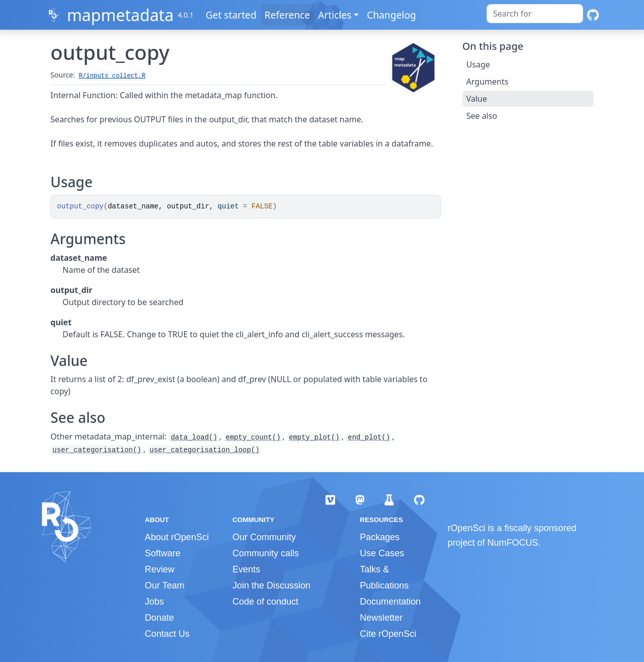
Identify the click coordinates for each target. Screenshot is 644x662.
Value (477, 99)
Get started (231, 15)
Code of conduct (265, 602)
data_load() (194, 437)
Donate (159, 618)
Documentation (390, 602)
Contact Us (167, 634)
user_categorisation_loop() (204, 450)
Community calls (266, 553)
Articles (335, 15)
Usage (478, 64)
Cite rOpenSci (388, 634)
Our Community (264, 537)
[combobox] (535, 14)
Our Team (165, 585)
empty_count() (253, 437)
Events (246, 569)
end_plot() (369, 437)
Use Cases (382, 553)
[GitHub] (593, 15)
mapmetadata (120, 15)
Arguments (488, 82)
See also (482, 116)
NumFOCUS (513, 543)
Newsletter (381, 618)
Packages (380, 537)
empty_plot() (314, 437)
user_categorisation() (97, 450)
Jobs (154, 602)
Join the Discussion (271, 585)
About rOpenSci (177, 537)
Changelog (391, 15)
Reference (287, 15)
